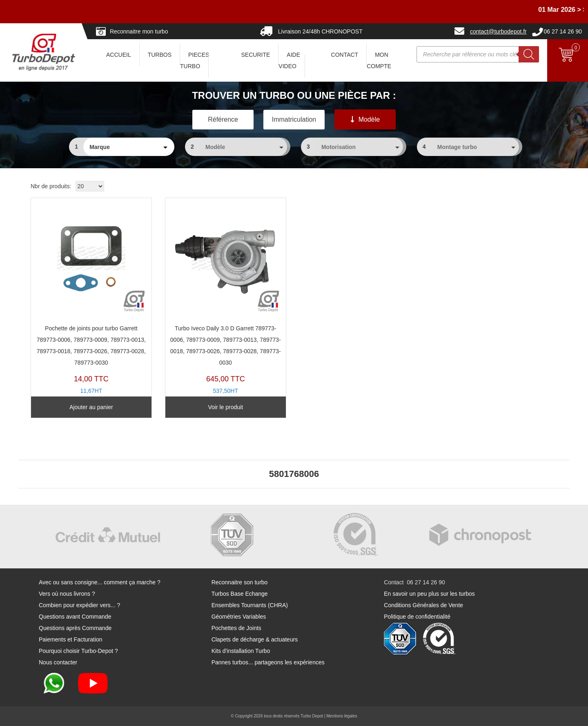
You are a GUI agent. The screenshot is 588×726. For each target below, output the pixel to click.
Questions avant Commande (75, 617)
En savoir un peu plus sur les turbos (429, 594)
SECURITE (256, 55)
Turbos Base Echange (240, 594)
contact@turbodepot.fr (498, 31)
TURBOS (160, 55)
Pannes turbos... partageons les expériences (268, 662)
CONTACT (345, 55)
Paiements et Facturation (71, 639)
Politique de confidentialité (417, 617)
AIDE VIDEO (289, 60)
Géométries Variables (239, 617)
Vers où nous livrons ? (67, 594)
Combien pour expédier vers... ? (79, 605)
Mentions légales (342, 716)
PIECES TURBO (195, 60)
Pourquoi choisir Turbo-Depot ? (78, 651)
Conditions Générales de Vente (423, 605)
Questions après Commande (75, 628)
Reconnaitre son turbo (240, 582)
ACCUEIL (119, 55)
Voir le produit (225, 407)
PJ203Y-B (91, 304)
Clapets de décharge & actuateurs (255, 639)
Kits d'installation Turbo (241, 651)
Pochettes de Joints (236, 628)
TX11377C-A (226, 304)
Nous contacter (58, 662)
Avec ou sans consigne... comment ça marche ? (100, 582)
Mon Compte (379, 60)
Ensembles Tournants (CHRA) (250, 605)
